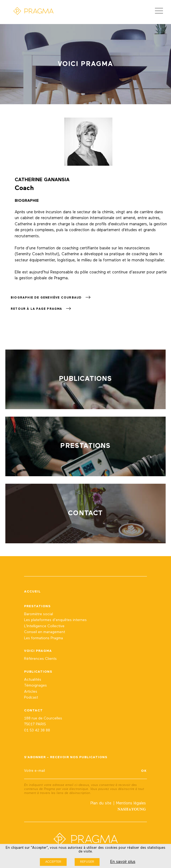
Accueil (32, 592)
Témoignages (35, 685)
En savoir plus (123, 862)
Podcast (31, 697)
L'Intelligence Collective (44, 626)
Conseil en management (45, 632)
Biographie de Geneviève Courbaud (51, 297)
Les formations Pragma (43, 638)
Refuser (87, 862)
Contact (33, 711)
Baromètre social (39, 614)
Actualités (33, 680)
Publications (38, 672)
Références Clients (40, 659)
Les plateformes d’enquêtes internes (55, 620)
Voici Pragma (38, 651)
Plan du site (101, 803)
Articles (31, 692)
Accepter (53, 862)
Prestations (37, 606)
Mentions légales (131, 803)
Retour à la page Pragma (41, 309)
